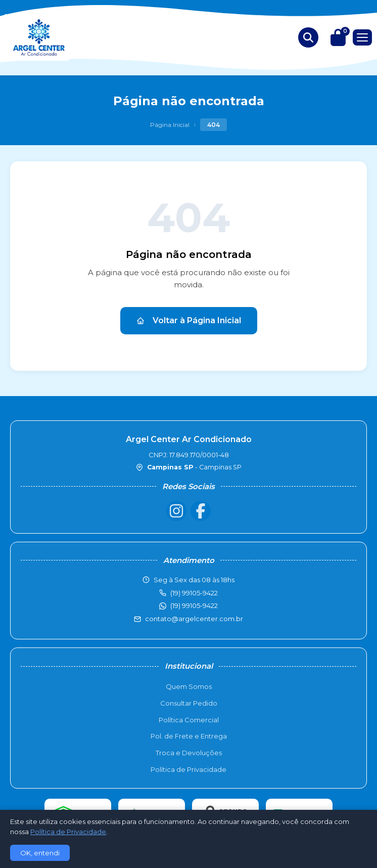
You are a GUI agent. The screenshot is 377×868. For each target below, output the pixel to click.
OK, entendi (40, 853)
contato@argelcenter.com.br (194, 619)
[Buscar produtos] (308, 37)
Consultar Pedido (189, 703)
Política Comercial (189, 720)
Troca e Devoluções (189, 753)
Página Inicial (170, 125)
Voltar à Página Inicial (189, 320)
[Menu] (362, 37)
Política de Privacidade (188, 769)
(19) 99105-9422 (194, 605)
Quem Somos (189, 686)
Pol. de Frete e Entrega (189, 736)
